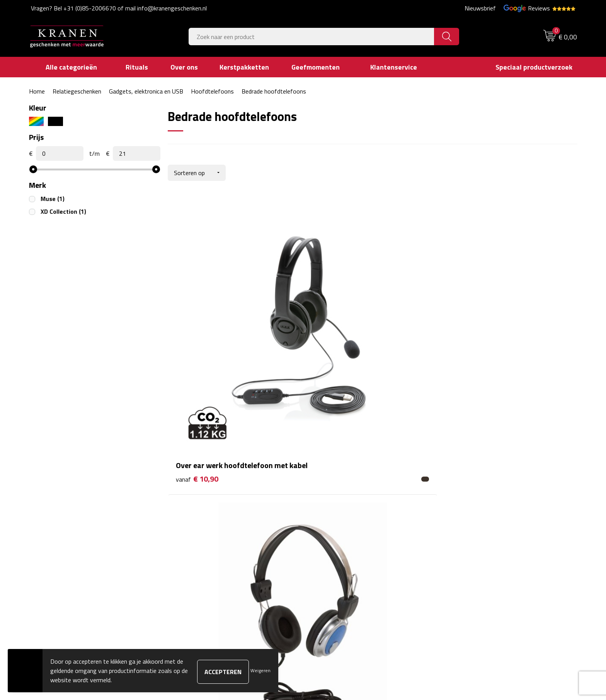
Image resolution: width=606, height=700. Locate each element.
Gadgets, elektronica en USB (146, 91)
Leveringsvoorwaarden (478, 521)
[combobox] (312, 37)
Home (37, 91)
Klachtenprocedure (473, 509)
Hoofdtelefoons (212, 91)
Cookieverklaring (470, 498)
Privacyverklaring (471, 533)
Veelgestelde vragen (203, 509)
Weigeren (260, 670)
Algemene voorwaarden (479, 486)
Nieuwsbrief (480, 8)
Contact (323, 486)
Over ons (188, 486)
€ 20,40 (470, 355)
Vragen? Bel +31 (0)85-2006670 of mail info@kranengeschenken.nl (119, 8)
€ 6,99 (331, 344)
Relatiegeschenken (77, 91)
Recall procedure (470, 545)
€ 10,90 (197, 355)
